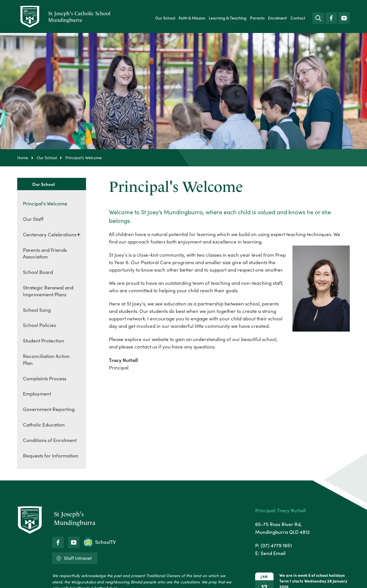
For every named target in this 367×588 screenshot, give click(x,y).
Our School (165, 18)
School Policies (39, 325)
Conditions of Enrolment (50, 440)
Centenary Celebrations (50, 234)
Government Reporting (49, 409)
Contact (298, 18)
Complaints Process (45, 378)
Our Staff (33, 219)
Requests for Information (51, 456)
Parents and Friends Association (45, 253)
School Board (38, 272)
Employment (37, 394)
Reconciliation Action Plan (46, 360)
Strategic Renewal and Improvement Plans (48, 291)
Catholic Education (44, 425)
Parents (257, 18)
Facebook (331, 17)
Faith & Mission (192, 18)
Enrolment (278, 18)
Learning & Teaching (228, 18)
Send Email (273, 553)
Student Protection (44, 341)
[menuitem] (165, 18)
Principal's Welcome (45, 204)
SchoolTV (100, 542)
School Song (37, 310)
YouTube (344, 16)
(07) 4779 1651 (276, 545)
